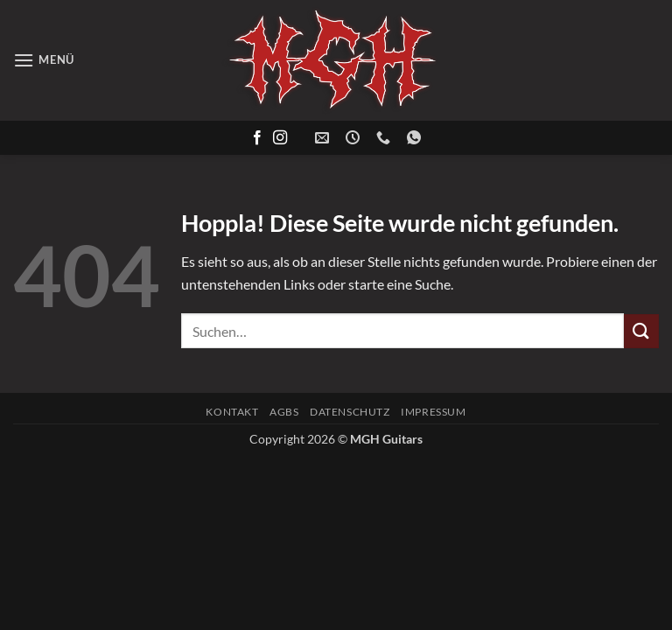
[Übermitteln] (641, 331)
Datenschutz (350, 412)
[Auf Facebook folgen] (257, 138)
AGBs (284, 412)
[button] (44, 60)
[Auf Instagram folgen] (280, 138)
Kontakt (232, 412)
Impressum (434, 412)
